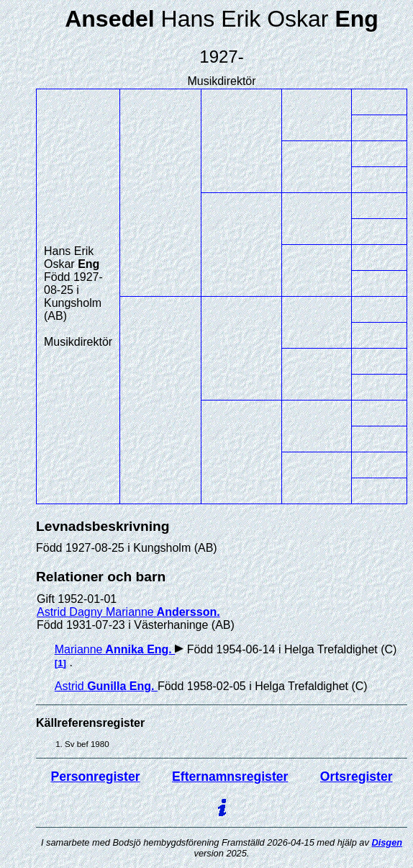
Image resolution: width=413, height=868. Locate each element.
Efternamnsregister (230, 777)
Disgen (387, 842)
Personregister (95, 777)
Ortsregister (357, 777)
